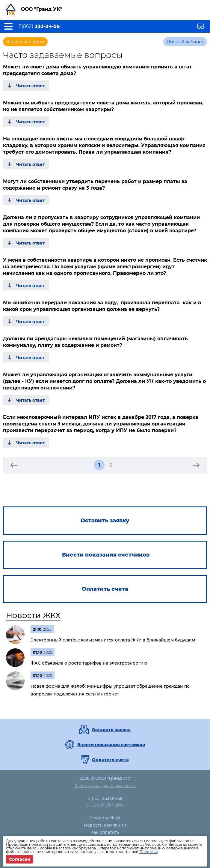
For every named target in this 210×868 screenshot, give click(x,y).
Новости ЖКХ (33, 615)
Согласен (20, 859)
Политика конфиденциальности (105, 786)
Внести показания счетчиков (111, 745)
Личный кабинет (185, 42)
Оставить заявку (111, 730)
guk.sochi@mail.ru (105, 805)
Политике (149, 852)
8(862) (39, 26)
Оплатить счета (110, 760)
